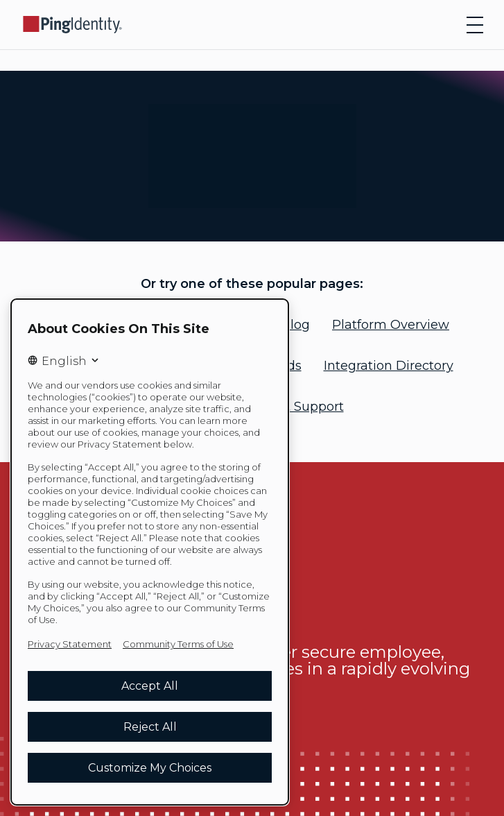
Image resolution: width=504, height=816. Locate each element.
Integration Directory (389, 366)
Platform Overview (391, 325)
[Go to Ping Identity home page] (73, 25)
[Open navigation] (475, 25)
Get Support (306, 407)
